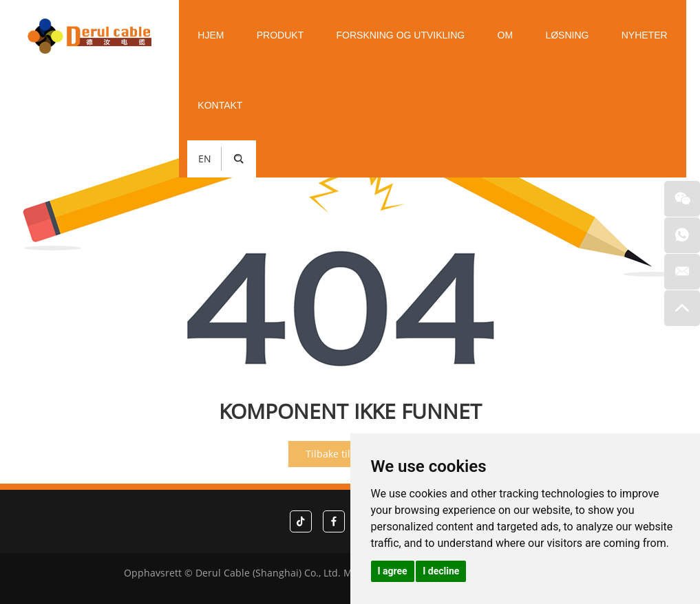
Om (506, 35)
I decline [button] (441, 571)
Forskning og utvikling (401, 35)
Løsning (567, 35)
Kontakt (220, 105)
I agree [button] (393, 571)
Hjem (211, 35)
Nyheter (645, 35)
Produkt (280, 35)
